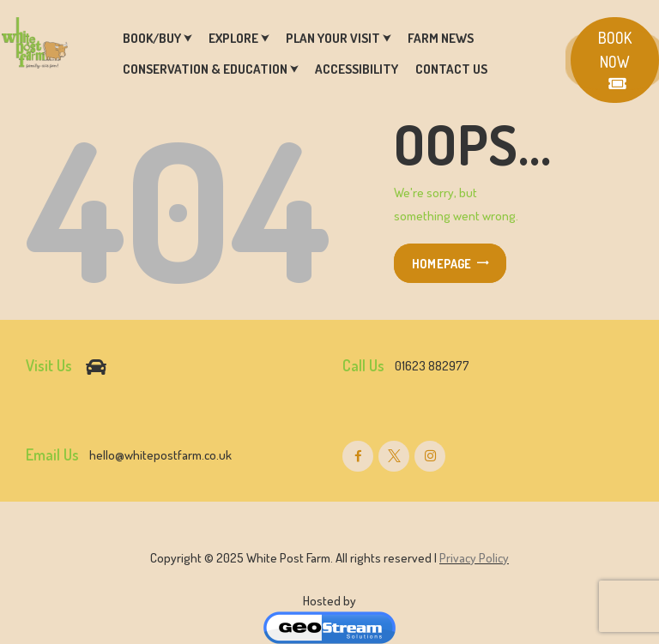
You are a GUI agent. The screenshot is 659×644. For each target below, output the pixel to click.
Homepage (442, 263)
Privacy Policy (474, 558)
